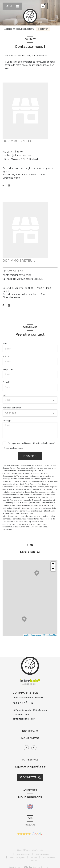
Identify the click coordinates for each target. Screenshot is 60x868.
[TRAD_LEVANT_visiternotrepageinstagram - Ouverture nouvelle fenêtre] (9, 186)
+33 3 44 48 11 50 (13, 152)
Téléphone (8, 369)
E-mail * (6, 382)
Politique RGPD (50, 857)
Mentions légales (17, 857)
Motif (5, 395)
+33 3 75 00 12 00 (13, 271)
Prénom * (7, 356)
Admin (34, 857)
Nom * (6, 344)
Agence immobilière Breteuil (19, 29)
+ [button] (53, 564)
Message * (7, 421)
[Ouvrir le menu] (12, 6)
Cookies (33, 861)
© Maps (36, 635)
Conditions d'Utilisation (30, 527)
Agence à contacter (12, 408)
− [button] (53, 569)
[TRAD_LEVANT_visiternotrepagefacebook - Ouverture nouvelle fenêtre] (3, 186)
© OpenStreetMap (50, 635)
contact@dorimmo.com (17, 155)
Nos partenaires (43, 854)
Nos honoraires (23, 854)
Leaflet (26, 635)
